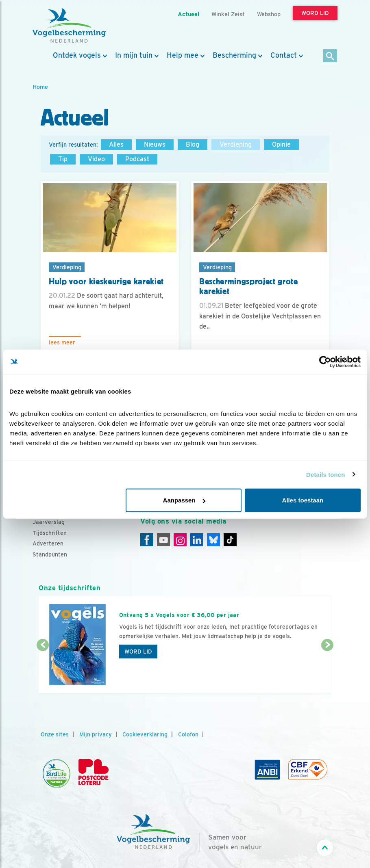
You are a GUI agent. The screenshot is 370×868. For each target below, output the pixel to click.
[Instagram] (180, 540)
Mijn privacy (96, 734)
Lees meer (62, 342)
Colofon (188, 734)
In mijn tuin (134, 55)
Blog (193, 144)
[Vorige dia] (43, 670)
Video (96, 159)
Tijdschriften (50, 533)
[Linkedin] (197, 540)
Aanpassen (184, 500)
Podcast (137, 159)
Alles (116, 144)
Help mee (183, 55)
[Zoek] (330, 56)
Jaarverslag (49, 522)
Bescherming (234, 55)
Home (40, 87)
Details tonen (325, 474)
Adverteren (48, 543)
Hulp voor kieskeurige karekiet (106, 281)
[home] (69, 26)
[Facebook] (147, 540)
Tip (63, 159)
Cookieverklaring (145, 734)
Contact (284, 55)
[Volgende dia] (327, 670)
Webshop (269, 14)
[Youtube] (163, 540)
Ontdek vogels (77, 55)
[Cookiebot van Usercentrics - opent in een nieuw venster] (325, 361)
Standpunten (50, 554)
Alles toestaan (303, 500)
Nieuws (155, 144)
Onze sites (55, 734)
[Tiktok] (230, 540)
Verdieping (236, 144)
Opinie (281, 144)
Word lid (138, 652)
